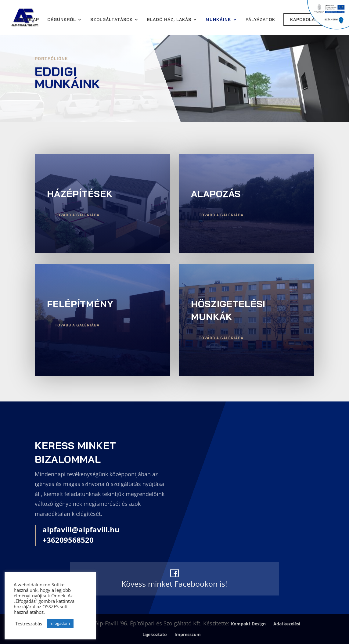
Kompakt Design (248, 624)
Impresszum (188, 634)
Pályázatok (260, 20)
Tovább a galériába (77, 215)
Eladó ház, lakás (169, 20)
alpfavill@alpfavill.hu (81, 529)
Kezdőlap (27, 20)
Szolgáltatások (112, 20)
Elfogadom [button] (60, 623)
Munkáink (218, 20)
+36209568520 (68, 540)
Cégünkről (62, 20)
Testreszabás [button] (29, 624)
